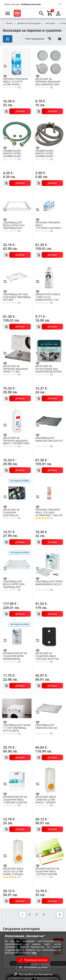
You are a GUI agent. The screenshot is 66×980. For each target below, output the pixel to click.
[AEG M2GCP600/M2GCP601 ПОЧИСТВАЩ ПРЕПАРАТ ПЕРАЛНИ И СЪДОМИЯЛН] (49, 349)
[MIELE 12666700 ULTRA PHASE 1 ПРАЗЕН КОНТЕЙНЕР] (49, 780)
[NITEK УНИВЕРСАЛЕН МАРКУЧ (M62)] (49, 134)
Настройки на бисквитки (33, 974)
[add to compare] (7, 66)
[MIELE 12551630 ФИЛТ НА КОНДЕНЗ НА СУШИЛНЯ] (49, 636)
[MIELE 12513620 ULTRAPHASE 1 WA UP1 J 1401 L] (49, 493)
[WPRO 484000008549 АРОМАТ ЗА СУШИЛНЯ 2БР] (17, 636)
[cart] (50, 13)
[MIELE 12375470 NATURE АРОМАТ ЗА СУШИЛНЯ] (49, 852)
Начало (8, 23)
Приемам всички (33, 960)
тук (34, 953)
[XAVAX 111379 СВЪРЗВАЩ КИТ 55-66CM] (17, 708)
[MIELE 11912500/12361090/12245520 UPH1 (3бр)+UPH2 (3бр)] (49, 206)
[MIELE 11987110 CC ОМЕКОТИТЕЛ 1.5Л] (49, 277)
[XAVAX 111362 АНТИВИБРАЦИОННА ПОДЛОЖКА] (17, 349)
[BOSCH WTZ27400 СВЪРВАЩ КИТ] (17, 564)
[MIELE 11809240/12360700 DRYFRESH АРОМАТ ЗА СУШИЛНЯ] (17, 780)
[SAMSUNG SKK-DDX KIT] (49, 421)
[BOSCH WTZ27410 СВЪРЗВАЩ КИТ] (17, 206)
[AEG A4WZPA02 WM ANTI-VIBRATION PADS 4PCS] (49, 62)
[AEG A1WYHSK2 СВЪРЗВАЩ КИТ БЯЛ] (17, 277)
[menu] (8, 13)
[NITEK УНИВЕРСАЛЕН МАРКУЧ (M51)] (17, 134)
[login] (58, 13)
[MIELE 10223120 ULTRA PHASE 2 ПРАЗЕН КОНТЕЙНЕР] (17, 852)
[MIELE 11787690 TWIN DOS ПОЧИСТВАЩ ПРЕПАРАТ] (17, 421)
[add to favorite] (7, 76)
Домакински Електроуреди (28, 23)
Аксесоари (49, 23)
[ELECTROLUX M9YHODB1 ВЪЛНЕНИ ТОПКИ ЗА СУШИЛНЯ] (17, 493)
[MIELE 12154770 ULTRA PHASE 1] (17, 62)
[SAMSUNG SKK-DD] (49, 708)
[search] (41, 13)
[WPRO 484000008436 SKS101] (49, 564)
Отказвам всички (33, 967)
